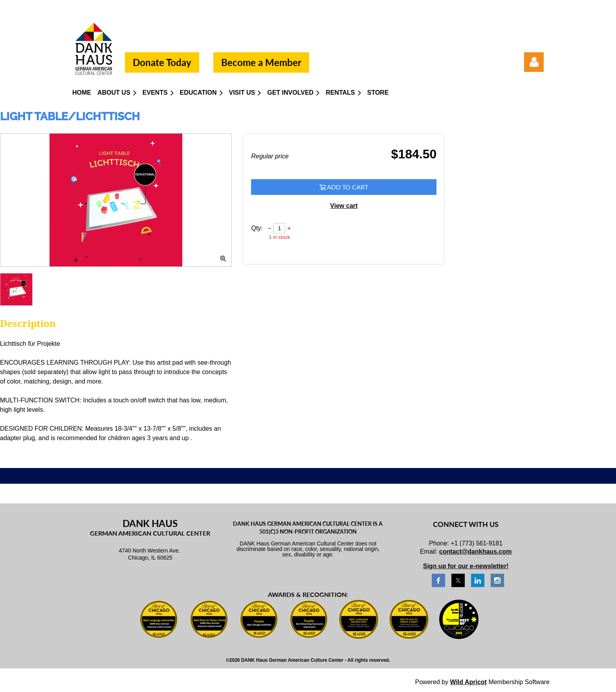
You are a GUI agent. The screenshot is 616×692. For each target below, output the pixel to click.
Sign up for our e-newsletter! (466, 566)
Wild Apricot (468, 682)
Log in (534, 62)
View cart (344, 206)
